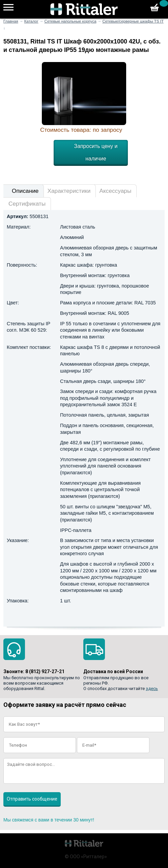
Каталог (31, 21)
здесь (152, 689)
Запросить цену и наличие (96, 152)
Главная (11, 21)
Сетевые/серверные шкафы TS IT (133, 21)
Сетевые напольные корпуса (71, 21)
